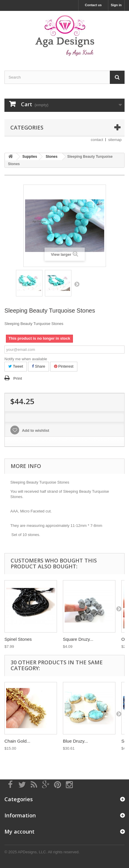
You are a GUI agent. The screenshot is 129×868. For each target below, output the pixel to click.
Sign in (116, 5)
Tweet (16, 366)
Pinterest (64, 366)
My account (19, 832)
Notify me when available (26, 359)
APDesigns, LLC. (32, 852)
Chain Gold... (17, 741)
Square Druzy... (78, 639)
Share (39, 366)
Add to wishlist (35, 430)
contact (97, 140)
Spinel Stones (18, 639)
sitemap (115, 140)
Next (77, 284)
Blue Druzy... (75, 741)
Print (18, 378)
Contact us (93, 5)
